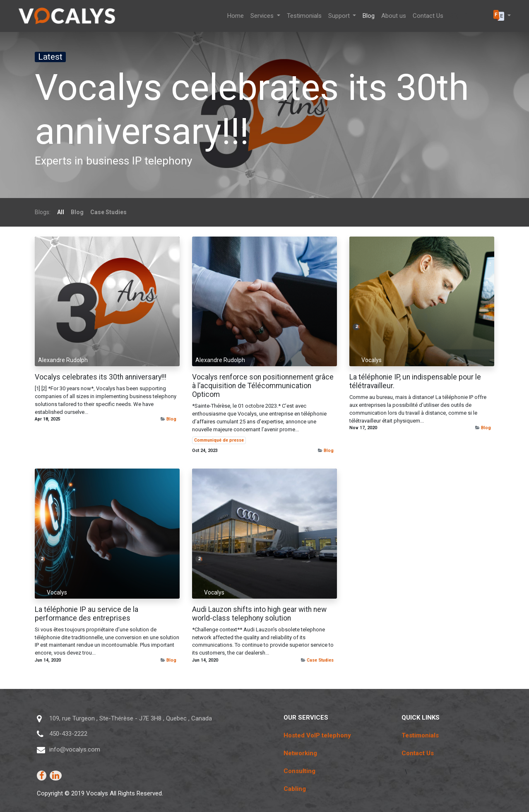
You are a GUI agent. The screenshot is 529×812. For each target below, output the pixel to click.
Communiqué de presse (219, 440)
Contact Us (418, 753)
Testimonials (420, 735)
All (61, 212)
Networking (300, 753)
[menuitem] (236, 16)
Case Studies (320, 660)
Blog (171, 419)
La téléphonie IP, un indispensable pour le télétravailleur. (415, 381)
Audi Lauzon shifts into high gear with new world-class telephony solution (259, 614)
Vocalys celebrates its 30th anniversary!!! (101, 377)
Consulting (299, 771)
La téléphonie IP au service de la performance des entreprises (87, 614)
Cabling (295, 789)
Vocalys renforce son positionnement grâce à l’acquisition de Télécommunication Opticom (263, 386)
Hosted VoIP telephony (317, 735)
